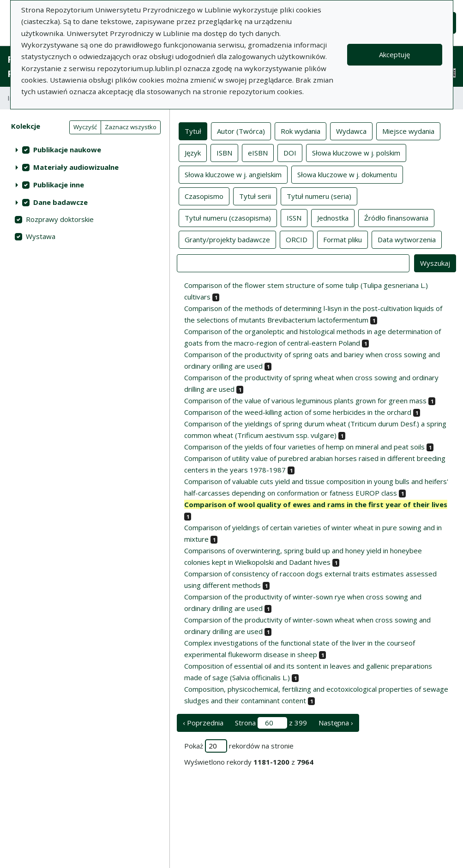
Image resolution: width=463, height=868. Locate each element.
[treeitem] (85, 150)
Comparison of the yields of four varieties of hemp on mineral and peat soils (304, 447)
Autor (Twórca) (241, 131)
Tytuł (193, 131)
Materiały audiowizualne (76, 167)
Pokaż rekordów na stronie (239, 746)
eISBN (258, 152)
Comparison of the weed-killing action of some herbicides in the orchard (298, 412)
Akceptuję (394, 54)
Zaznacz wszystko (131, 127)
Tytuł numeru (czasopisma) (228, 217)
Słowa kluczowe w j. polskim (356, 152)
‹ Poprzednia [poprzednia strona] (203, 723)
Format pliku (343, 239)
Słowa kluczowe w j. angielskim (233, 174)
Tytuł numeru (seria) (319, 196)
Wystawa (41, 236)
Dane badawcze (60, 202)
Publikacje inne (59, 185)
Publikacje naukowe (67, 150)
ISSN (294, 217)
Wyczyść (85, 127)
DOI (290, 152)
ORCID (297, 239)
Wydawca (351, 131)
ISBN (224, 152)
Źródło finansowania (396, 217)
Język (193, 152)
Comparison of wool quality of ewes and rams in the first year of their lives (316, 504)
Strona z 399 (271, 723)
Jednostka (333, 217)
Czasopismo (204, 196)
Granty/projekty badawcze (227, 239)
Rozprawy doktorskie (60, 219)
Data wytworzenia (407, 239)
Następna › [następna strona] (336, 723)
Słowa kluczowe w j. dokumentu (347, 174)
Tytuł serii (255, 196)
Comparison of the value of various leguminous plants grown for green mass (305, 401)
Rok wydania (301, 131)
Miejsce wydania (408, 131)
